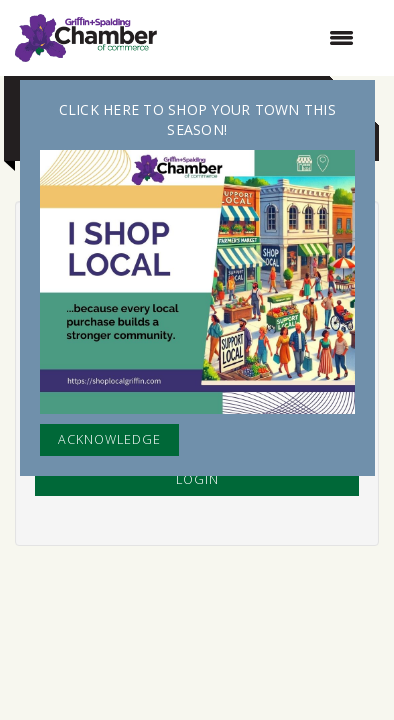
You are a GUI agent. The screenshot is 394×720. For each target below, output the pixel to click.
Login (197, 479)
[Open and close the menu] (265, 38)
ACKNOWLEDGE (109, 439)
